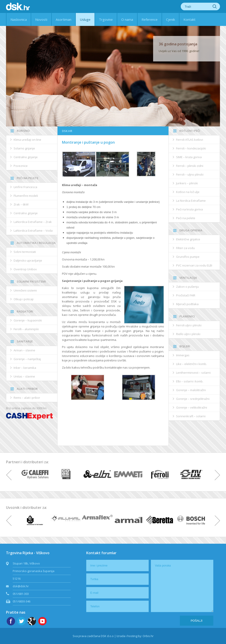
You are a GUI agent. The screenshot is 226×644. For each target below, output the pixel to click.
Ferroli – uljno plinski (190, 174)
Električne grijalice (188, 239)
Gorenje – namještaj (27, 359)
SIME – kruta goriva (189, 157)
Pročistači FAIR (186, 295)
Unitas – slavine (24, 376)
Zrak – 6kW (21, 204)
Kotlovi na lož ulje (188, 192)
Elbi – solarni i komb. (190, 381)
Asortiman (64, 19)
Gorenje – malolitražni (191, 390)
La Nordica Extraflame (191, 201)
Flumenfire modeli (26, 196)
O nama (127, 19)
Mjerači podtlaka (187, 304)
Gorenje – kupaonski (28, 320)
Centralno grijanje (26, 157)
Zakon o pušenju (187, 287)
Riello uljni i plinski (188, 334)
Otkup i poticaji (24, 299)
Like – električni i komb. (191, 364)
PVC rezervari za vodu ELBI (194, 265)
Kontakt (189, 19)
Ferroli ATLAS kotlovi (190, 140)
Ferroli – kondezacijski (191, 148)
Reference (150, 19)
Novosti (41, 19)
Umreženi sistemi (25, 290)
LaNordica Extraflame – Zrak (33, 222)
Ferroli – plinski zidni (190, 166)
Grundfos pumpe (188, 257)
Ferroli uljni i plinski (189, 325)
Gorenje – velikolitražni (192, 407)
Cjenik (171, 19)
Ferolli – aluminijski (26, 329)
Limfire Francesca (25, 187)
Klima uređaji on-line (27, 140)
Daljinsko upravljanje (28, 260)
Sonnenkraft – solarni (191, 416)
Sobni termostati (25, 252)
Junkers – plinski (187, 183)
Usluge (85, 19)
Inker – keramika (25, 368)
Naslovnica (19, 19)
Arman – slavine (24, 350)
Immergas (183, 355)
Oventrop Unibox (25, 269)
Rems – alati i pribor (27, 398)
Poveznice (21, 166)
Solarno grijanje (24, 148)
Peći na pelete (186, 218)
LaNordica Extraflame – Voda (33, 231)
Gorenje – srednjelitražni (193, 399)
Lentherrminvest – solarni (193, 373)
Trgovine (106, 19)
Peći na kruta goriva (189, 209)
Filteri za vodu (185, 248)
